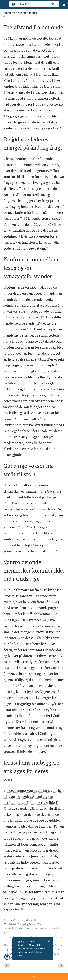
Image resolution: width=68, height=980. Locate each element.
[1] (50, 170)
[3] (22, 814)
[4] (21, 909)
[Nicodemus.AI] (7, 957)
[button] (4, 4)
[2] (42, 418)
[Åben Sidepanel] (34, 976)
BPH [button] (55, 4)
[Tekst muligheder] (64, 4)
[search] (31, 4)
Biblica (9, 17)
